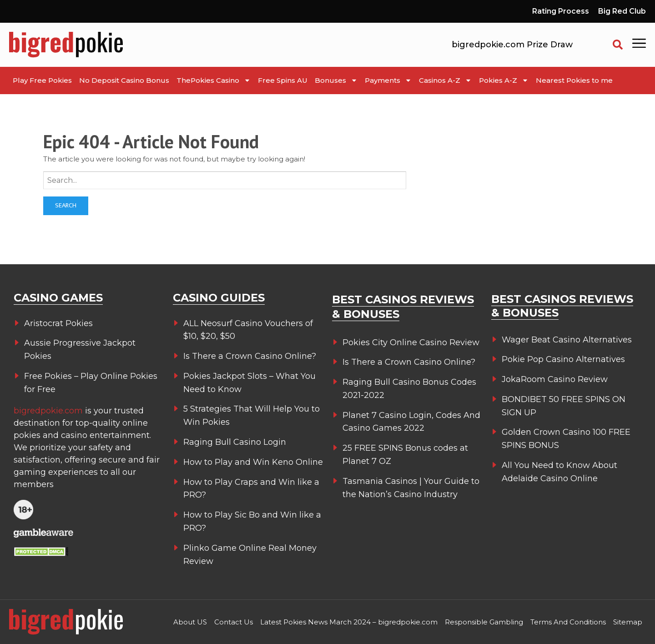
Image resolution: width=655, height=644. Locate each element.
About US (190, 622)
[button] (618, 45)
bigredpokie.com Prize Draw (512, 45)
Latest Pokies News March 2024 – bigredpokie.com (349, 622)
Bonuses (336, 80)
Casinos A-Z (445, 80)
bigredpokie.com (49, 411)
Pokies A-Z (504, 80)
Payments (388, 80)
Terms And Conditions (568, 622)
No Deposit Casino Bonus (124, 80)
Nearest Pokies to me (574, 80)
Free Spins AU (283, 80)
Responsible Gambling (484, 622)
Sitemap (628, 622)
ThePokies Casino (214, 80)
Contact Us (234, 622)
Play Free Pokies (42, 80)
